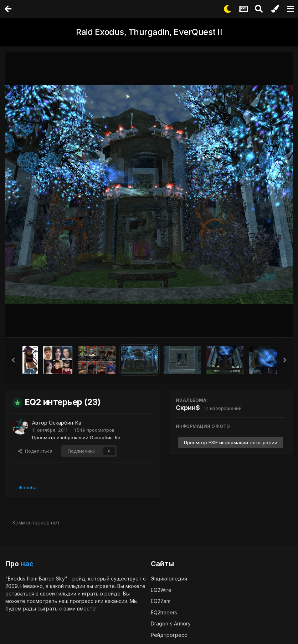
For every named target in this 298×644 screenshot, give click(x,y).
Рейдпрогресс (169, 635)
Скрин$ (188, 408)
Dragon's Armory (171, 623)
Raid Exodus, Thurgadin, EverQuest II (149, 32)
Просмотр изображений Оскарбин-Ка (76, 437)
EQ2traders (164, 612)
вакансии (116, 601)
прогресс (82, 601)
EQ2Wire (161, 590)
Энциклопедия (169, 579)
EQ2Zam (161, 601)
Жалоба (27, 487)
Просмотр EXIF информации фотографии (231, 442)
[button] (13, 360)
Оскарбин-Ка (65, 423)
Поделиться (35, 451)
